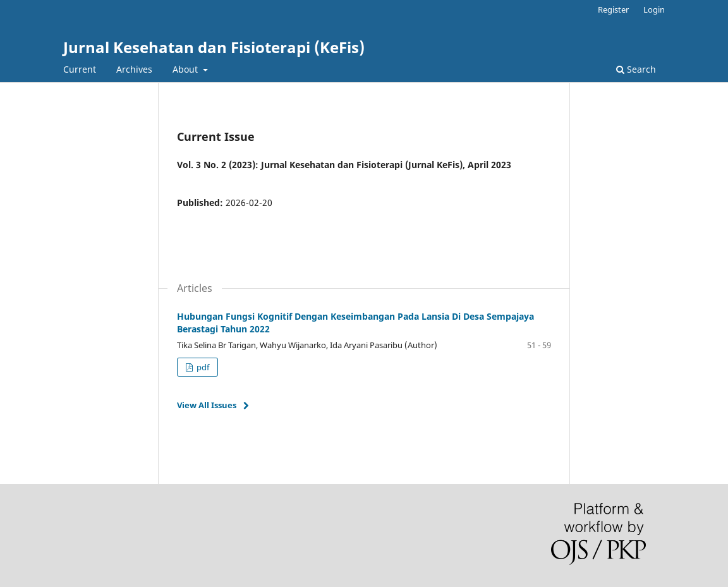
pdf (202, 367)
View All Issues (207, 405)
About (186, 69)
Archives (134, 69)
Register (613, 9)
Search (636, 69)
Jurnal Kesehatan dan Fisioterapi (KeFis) (214, 47)
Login (654, 9)
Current (80, 69)
